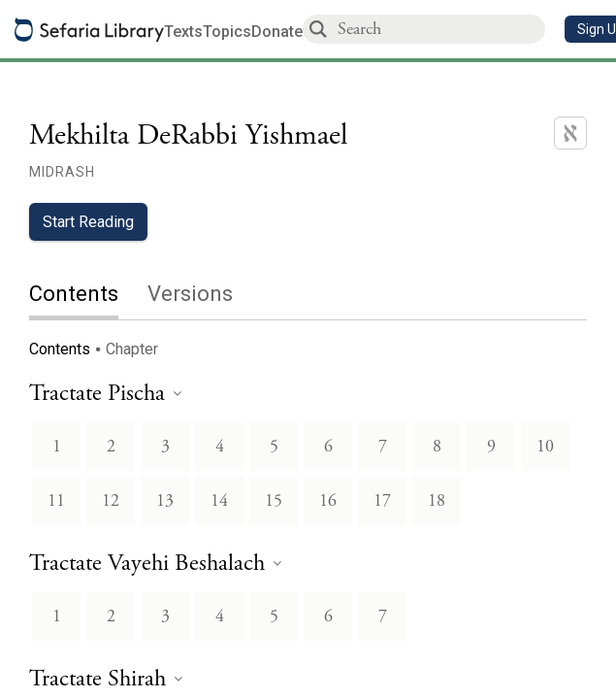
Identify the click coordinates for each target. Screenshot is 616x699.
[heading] (105, 395)
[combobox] (440, 29)
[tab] (88, 296)
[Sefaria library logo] (89, 30)
